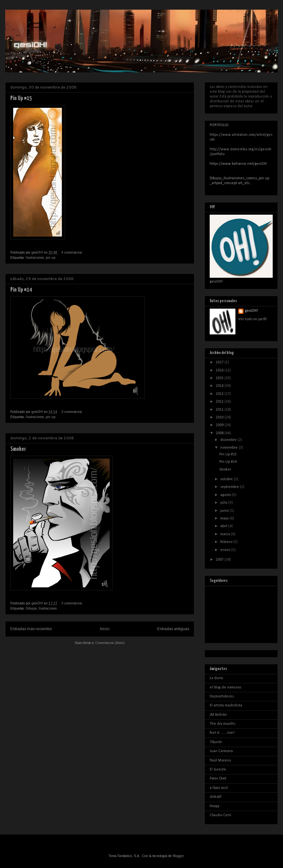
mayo (225, 518)
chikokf (215, 797)
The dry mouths (223, 724)
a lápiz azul (219, 788)
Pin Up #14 (21, 290)
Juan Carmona (221, 751)
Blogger (178, 856)
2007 (220, 560)
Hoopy (215, 806)
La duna (216, 678)
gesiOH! (251, 311)
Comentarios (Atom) (110, 643)
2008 (220, 433)
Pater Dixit (218, 779)
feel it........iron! (222, 733)
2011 (220, 410)
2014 (220, 386)
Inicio (105, 629)
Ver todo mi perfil (252, 319)
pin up (50, 258)
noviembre (229, 448)
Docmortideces (222, 696)
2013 (220, 394)
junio (225, 511)
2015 (220, 378)
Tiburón (216, 742)
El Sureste (218, 770)
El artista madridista (226, 705)
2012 (220, 402)
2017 (220, 362)
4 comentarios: (73, 252)
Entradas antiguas (173, 629)
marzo (226, 534)
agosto (226, 495)
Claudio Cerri (220, 815)
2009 (220, 425)
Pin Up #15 (21, 98)
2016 (220, 370)
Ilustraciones (35, 258)
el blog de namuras (225, 687)
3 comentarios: (73, 412)
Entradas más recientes (31, 629)
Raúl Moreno (220, 761)
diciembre (229, 440)
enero (226, 550)
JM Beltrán (218, 715)
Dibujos (31, 608)
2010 (220, 417)
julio (224, 503)
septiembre (230, 487)
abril (224, 526)
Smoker (18, 449)
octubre (227, 479)
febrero (227, 542)
